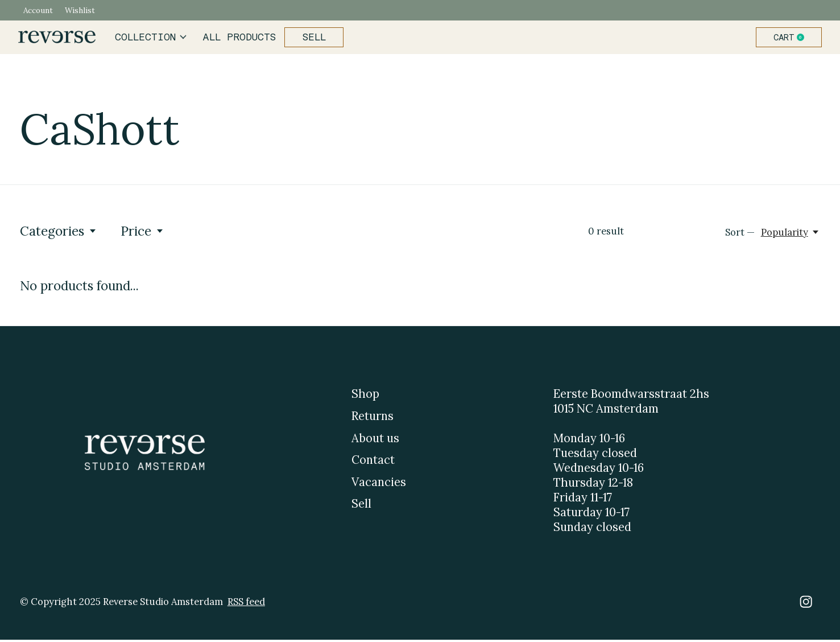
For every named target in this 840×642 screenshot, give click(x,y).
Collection (153, 38)
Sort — (740, 234)
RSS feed (246, 603)
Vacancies (379, 484)
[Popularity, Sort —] (791, 234)
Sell (312, 38)
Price (142, 232)
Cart (789, 38)
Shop (365, 396)
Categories (59, 232)
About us (375, 440)
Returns (373, 418)
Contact (373, 462)
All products (239, 38)
